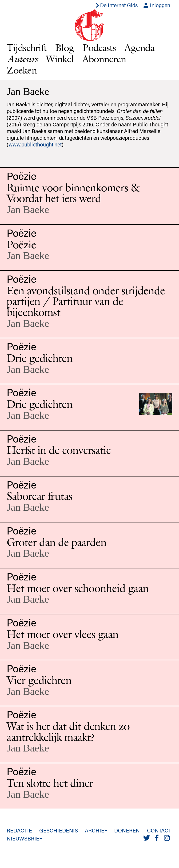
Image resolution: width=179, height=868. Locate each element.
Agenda (139, 47)
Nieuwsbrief (24, 838)
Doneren (127, 830)
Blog (65, 47)
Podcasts (99, 47)
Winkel (60, 59)
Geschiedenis (59, 830)
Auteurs (22, 59)
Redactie (19, 830)
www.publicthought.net (35, 144)
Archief (96, 830)
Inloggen (157, 5)
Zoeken (22, 70)
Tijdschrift (27, 47)
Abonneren (104, 59)
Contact (159, 830)
